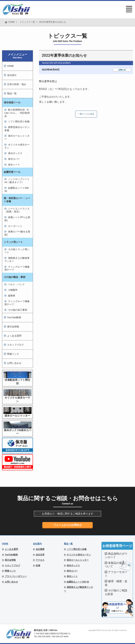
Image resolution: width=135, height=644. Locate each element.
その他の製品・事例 (15, 277)
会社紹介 (12, 75)
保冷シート (14, 165)
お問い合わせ (14, 363)
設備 (38, 565)
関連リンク (13, 354)
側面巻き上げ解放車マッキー (17, 260)
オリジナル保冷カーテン (17, 146)
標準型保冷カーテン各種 (17, 129)
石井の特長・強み (17, 84)
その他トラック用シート (17, 251)
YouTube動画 (14, 317)
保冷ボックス (15, 153)
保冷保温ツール (12, 102)
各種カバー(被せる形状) (17, 233)
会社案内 (37, 544)
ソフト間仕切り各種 (19, 122)
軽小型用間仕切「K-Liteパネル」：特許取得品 (17, 113)
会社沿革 (40, 555)
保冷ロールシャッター (17, 137)
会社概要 (40, 549)
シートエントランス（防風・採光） (17, 210)
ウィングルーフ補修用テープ (17, 268)
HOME (12, 22)
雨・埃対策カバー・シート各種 (17, 200)
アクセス (40, 560)
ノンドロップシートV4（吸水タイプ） (17, 181)
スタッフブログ (15, 345)
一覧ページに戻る (86, 114)
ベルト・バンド (16, 284)
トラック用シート (13, 242)
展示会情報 (13, 327)
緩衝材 (12, 296)
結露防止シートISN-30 (17, 189)
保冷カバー (14, 159)
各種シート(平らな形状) (17, 219)
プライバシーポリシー (16, 576)
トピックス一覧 (27, 22)
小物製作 (13, 290)
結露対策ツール (12, 172)
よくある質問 (14, 336)
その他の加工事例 (18, 310)
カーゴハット (15, 226)
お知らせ (122, 70)
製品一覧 (68, 544)
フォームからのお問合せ (68, 525)
